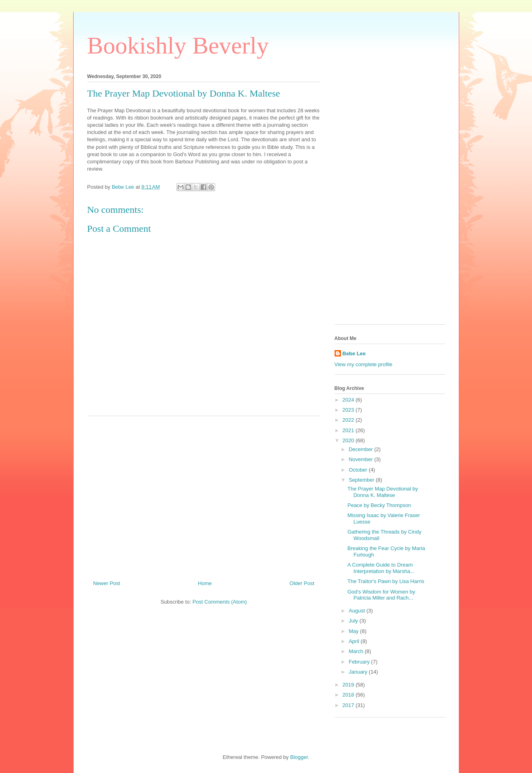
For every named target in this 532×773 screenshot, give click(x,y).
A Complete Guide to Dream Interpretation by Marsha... (381, 568)
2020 (349, 440)
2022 (349, 420)
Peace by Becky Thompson (379, 505)
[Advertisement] (204, 495)
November (362, 459)
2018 (349, 695)
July (354, 621)
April (355, 641)
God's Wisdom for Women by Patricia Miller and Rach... (381, 595)
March (357, 651)
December (362, 449)
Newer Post (107, 583)
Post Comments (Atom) (220, 602)
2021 (349, 430)
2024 (349, 400)
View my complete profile (364, 364)
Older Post (302, 583)
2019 (349, 685)
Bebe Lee (354, 354)
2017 (349, 705)
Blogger (299, 757)
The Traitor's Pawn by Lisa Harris (386, 581)
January (359, 672)
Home (205, 583)
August (357, 611)
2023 (349, 410)
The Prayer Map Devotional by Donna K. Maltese (383, 492)
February (360, 662)
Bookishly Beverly (178, 45)
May (354, 631)
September (362, 480)
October (359, 470)
